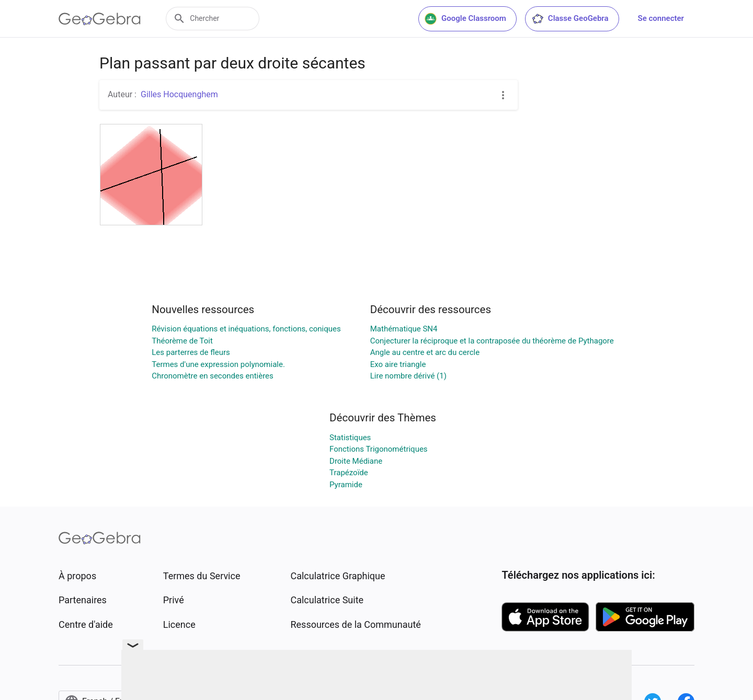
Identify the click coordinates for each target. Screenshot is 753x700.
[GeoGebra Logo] (100, 19)
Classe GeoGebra (570, 19)
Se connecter (661, 18)
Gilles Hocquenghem (179, 94)
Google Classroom (465, 19)
